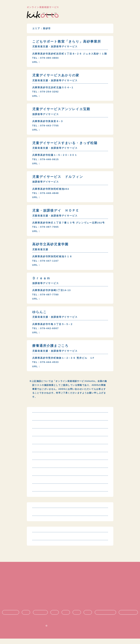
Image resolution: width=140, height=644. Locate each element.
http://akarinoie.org (55, 96)
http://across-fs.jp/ (54, 235)
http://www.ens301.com (57, 130)
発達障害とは (11, 618)
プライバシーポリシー (70, 594)
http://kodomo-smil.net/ (57, 336)
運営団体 (70, 600)
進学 (77, 618)
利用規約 (70, 582)
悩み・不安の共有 (105, 618)
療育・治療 (40, 618)
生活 (55, 618)
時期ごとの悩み (128, 618)
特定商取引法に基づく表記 (70, 588)
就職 (88, 618)
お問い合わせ (70, 606)
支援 (66, 618)
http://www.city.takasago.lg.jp (62, 269)
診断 (26, 618)
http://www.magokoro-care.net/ (63, 370)
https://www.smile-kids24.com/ (63, 163)
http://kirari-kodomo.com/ (59, 62)
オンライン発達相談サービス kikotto (71, 631)
